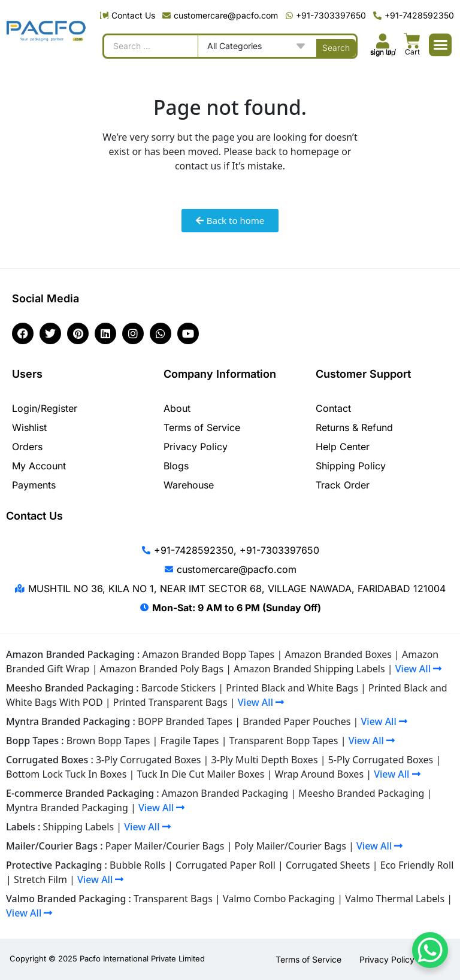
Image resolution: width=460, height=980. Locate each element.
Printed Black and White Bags (292, 688)
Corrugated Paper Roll (226, 865)
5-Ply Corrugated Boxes (381, 760)
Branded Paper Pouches (296, 721)
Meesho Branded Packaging (361, 793)
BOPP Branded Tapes (185, 721)
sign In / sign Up (383, 52)
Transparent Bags (173, 899)
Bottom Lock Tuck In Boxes (66, 774)
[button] (440, 45)
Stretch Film (40, 879)
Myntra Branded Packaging (67, 808)
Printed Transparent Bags (170, 702)
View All (418, 669)
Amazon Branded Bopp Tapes (208, 654)
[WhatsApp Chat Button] (430, 950)
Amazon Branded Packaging (225, 793)
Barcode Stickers (178, 688)
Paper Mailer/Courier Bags (165, 846)
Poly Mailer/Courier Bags (290, 846)
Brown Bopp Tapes (108, 741)
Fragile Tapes (190, 741)
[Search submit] (336, 46)
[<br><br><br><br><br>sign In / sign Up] (383, 41)
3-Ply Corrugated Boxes (149, 760)
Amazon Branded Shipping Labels (309, 669)
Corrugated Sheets (328, 865)
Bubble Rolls (137, 865)
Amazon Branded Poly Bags (162, 669)
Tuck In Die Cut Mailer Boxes (200, 774)
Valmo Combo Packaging (279, 899)
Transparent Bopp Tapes (284, 741)
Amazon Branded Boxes (338, 654)
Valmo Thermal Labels (395, 899)
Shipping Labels (79, 827)
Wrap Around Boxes (320, 774)
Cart (412, 52)
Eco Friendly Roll (417, 865)
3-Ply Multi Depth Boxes (265, 760)
